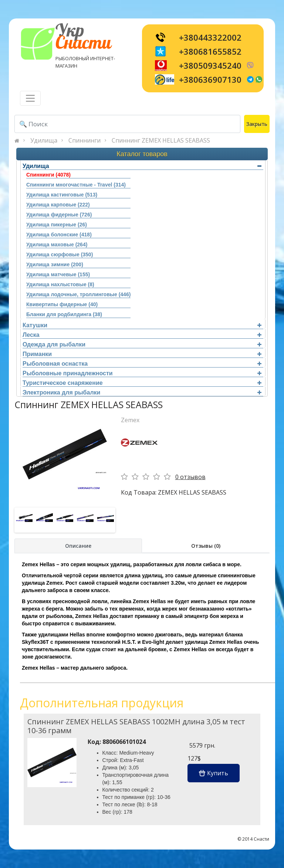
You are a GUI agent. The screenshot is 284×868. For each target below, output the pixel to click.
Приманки (142, 354)
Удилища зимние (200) (55, 264)
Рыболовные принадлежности (142, 373)
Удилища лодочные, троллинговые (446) (78, 294)
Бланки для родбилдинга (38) (64, 314)
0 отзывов (190, 477)
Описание (78, 546)
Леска (142, 335)
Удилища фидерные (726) (59, 215)
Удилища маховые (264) (57, 245)
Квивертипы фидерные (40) (62, 304)
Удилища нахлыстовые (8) (60, 284)
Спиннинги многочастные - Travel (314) (76, 185)
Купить (214, 773)
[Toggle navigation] (30, 98)
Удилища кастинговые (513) (62, 195)
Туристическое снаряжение (142, 383)
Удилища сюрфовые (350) (60, 254)
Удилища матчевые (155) (58, 274)
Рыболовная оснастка (142, 364)
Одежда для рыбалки (142, 344)
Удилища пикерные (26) (57, 225)
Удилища (44, 140)
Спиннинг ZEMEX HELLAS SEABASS (161, 140)
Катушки (142, 325)
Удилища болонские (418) (59, 235)
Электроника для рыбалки (142, 392)
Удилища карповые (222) (58, 205)
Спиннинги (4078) (48, 175)
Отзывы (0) (206, 546)
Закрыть (257, 124)
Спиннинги (84, 140)
